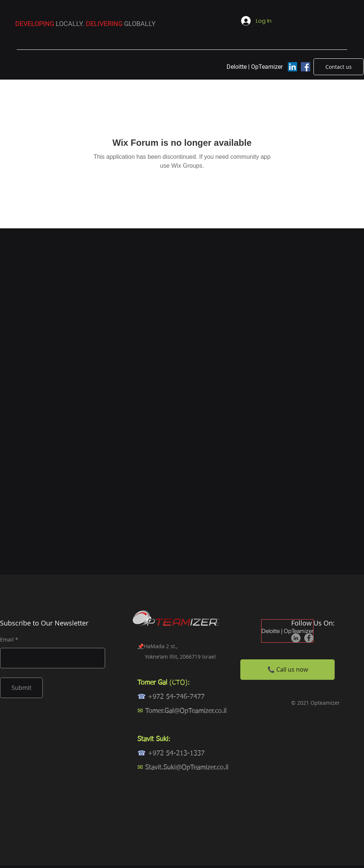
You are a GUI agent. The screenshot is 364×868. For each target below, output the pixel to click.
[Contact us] (339, 67)
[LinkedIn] (292, 67)
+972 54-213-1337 (176, 753)
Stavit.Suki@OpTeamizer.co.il (187, 768)
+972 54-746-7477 (176, 697)
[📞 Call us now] (287, 670)
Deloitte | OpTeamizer (287, 631)
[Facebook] (305, 67)
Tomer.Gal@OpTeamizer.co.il (186, 711)
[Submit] (21, 688)
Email (7, 640)
